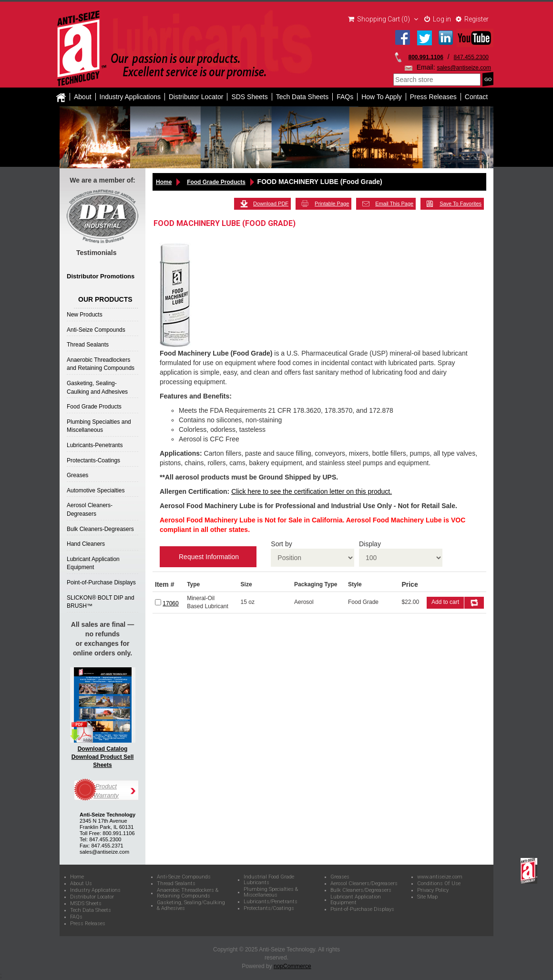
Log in (438, 19)
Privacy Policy (433, 890)
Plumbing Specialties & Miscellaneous (271, 892)
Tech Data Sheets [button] (302, 97)
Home (164, 182)
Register (472, 19)
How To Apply (382, 97)
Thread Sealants (88, 345)
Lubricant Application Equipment (356, 900)
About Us (81, 884)
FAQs (345, 97)
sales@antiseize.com (464, 68)
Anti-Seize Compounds (96, 330)
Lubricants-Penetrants (95, 445)
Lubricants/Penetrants (271, 902)
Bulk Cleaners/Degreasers (361, 890)
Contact (476, 97)
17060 (170, 603)
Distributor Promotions (101, 276)
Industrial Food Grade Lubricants (269, 880)
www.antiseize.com (440, 877)
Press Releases (433, 97)
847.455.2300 (471, 57)
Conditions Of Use (439, 884)
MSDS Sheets (86, 904)
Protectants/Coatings (269, 909)
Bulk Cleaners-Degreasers (100, 529)
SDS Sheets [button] (249, 97)
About (83, 97)
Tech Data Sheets (91, 910)
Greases (77, 475)
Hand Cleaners (86, 544)
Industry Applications (130, 97)
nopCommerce (292, 966)
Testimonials (97, 253)
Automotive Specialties (96, 490)
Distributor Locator (196, 97)
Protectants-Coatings (93, 460)
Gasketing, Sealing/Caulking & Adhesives (191, 906)
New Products (85, 315)
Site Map (427, 897)
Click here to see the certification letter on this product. (312, 491)
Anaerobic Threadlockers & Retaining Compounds (188, 893)
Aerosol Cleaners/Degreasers (364, 884)
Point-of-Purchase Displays (101, 582)
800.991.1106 (426, 57)
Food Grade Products (94, 407)
